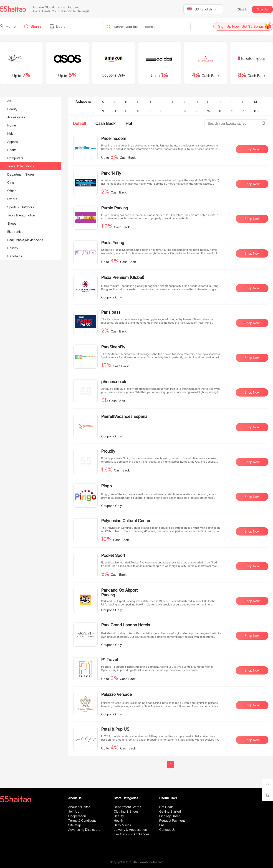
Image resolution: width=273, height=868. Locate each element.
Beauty (12, 109)
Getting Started (170, 811)
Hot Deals (166, 807)
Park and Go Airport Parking (119, 593)
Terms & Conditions (82, 820)
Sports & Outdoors (21, 207)
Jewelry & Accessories (130, 830)
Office (12, 191)
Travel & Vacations (21, 166)
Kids (10, 133)
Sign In (243, 9)
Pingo (106, 486)
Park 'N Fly (111, 173)
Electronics (15, 232)
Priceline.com (114, 138)
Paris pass (111, 312)
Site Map (75, 825)
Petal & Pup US (115, 729)
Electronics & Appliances (132, 834)
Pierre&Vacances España (124, 416)
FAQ (162, 825)
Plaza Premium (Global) (123, 277)
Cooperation (77, 816)
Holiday (13, 248)
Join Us (74, 811)
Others (12, 199)
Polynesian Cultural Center (126, 521)
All (9, 101)
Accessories (16, 117)
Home (8, 26)
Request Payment (172, 820)
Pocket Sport (113, 555)
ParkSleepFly (113, 347)
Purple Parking (115, 208)
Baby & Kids (122, 825)
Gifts (11, 182)
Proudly (108, 451)
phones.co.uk (114, 382)
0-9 (257, 111)
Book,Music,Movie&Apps (25, 240)
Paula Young (113, 243)
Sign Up (262, 9)
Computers (15, 158)
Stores (33, 26)
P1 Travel (110, 660)
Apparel (13, 142)
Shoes (12, 223)
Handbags (15, 256)
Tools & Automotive (21, 215)
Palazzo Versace (116, 694)
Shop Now (252, 149)
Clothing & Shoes (126, 811)
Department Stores (21, 174)
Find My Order (170, 816)
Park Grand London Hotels (126, 625)
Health (12, 150)
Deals (58, 26)
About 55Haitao (79, 807)
